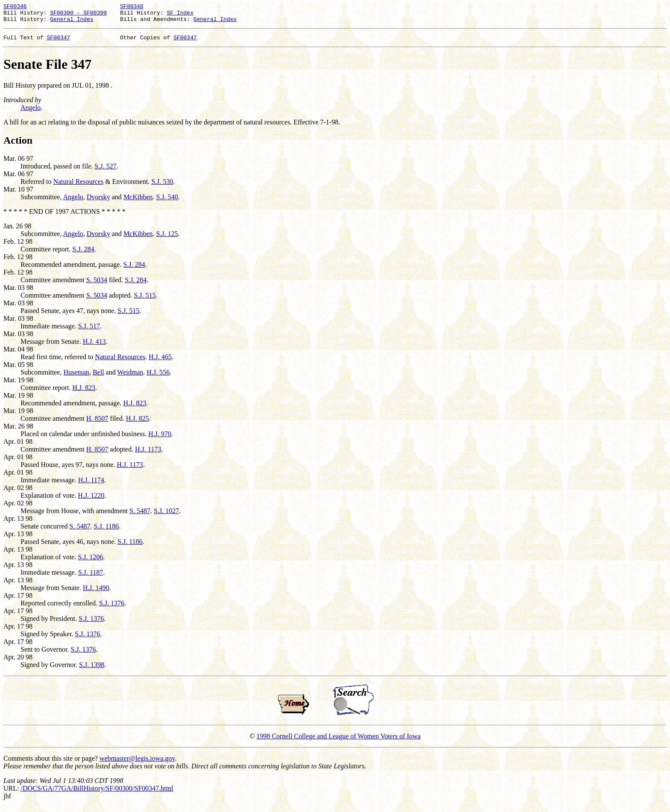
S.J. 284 (83, 254)
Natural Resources (78, 187)
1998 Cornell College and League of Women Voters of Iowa (338, 741)
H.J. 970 (160, 439)
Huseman (76, 377)
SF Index (180, 15)
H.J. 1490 (96, 593)
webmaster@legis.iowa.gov (137, 763)
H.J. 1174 (91, 485)
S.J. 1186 (107, 531)
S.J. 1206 (90, 562)
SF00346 (15, 7)
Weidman (130, 377)
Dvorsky (98, 202)
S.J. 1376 (112, 608)
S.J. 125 (167, 239)
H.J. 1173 (148, 454)
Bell (98, 377)
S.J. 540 (167, 202)
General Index (72, 23)
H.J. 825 (138, 424)
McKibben (138, 202)
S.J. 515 (145, 300)
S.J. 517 (89, 331)
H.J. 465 (160, 362)
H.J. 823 (84, 393)
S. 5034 (97, 285)
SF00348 (132, 7)
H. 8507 (97, 424)
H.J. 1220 (91, 500)
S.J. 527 (105, 171)
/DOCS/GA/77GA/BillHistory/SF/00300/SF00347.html (97, 793)
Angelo (31, 113)
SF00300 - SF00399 (78, 15)
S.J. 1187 (91, 577)
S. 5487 (140, 516)
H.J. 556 (158, 377)
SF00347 (58, 42)
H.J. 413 (94, 347)
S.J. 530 (162, 187)
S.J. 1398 (92, 670)
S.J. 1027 (166, 516)
